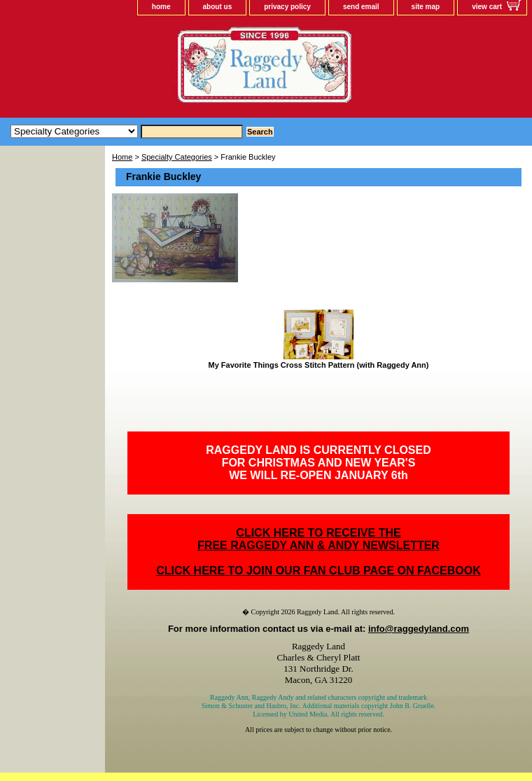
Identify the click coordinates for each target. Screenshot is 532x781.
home (161, 7)
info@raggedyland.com (419, 629)
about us (218, 7)
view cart (487, 7)
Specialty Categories (177, 157)
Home (122, 157)
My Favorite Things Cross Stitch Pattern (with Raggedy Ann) (319, 365)
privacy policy (287, 7)
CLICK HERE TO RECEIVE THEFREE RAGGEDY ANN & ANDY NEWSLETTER (318, 539)
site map (426, 7)
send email (361, 7)
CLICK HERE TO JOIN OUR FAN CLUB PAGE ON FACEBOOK (318, 571)
